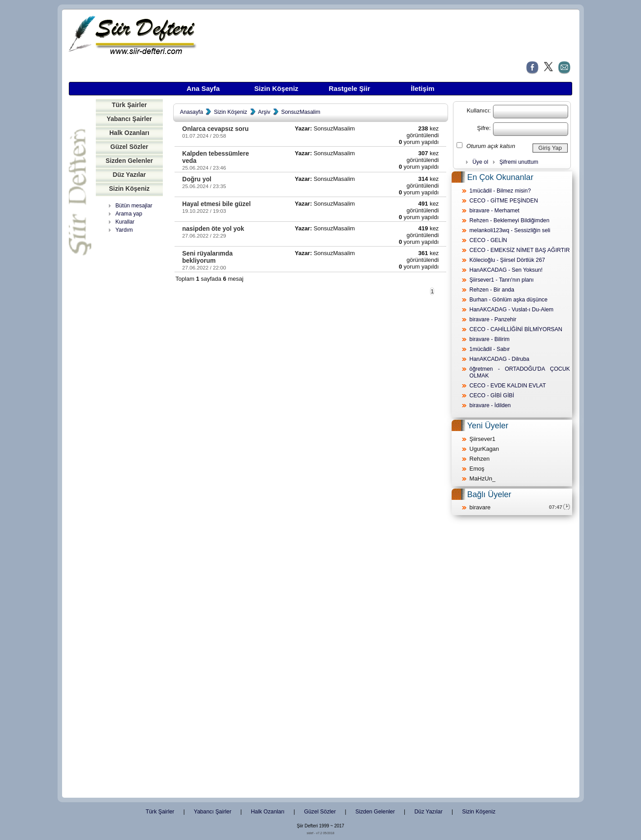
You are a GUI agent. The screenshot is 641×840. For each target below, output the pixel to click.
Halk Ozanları (129, 133)
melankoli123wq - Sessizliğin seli (510, 230)
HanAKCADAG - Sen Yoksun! (506, 270)
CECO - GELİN (489, 240)
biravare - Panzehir (493, 319)
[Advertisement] (129, 376)
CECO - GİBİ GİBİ (492, 395)
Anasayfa (191, 112)
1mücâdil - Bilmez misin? (500, 191)
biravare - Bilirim (490, 339)
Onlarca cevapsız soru (215, 129)
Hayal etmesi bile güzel (216, 204)
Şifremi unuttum (519, 162)
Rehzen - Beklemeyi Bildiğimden (510, 220)
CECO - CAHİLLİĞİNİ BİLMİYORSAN (516, 329)
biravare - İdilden (490, 405)
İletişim (422, 88)
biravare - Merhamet (495, 211)
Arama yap (129, 214)
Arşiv (264, 112)
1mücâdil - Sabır (490, 349)
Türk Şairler (129, 105)
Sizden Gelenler (129, 161)
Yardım (124, 230)
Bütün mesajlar (134, 206)
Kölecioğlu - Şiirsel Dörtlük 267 (507, 260)
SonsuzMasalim (301, 112)
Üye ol (480, 162)
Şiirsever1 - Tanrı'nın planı (502, 280)
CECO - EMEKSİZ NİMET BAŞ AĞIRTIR (520, 250)
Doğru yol (197, 179)
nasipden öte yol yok (213, 229)
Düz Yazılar (130, 175)
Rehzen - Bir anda (492, 290)
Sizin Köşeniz (276, 88)
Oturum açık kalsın (491, 146)
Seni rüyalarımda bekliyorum (207, 257)
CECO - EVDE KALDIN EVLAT (508, 386)
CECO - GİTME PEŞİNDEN (504, 201)
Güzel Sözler (129, 147)
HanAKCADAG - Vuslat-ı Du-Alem (512, 310)
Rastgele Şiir (350, 88)
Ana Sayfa (203, 88)
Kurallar (125, 222)
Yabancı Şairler (129, 119)
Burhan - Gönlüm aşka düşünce (509, 300)
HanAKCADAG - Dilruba (500, 359)
